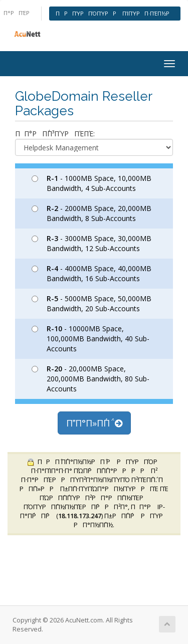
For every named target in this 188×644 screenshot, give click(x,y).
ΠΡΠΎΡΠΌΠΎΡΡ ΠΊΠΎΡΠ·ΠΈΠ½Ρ (115, 13)
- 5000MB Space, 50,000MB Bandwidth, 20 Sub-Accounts (91, 303)
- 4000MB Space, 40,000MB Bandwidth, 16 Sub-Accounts (91, 273)
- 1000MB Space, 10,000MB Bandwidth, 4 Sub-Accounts (91, 183)
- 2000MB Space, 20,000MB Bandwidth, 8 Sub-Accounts (91, 213)
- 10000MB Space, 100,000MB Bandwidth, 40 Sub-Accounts (90, 339)
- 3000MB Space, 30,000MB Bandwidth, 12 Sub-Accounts (91, 243)
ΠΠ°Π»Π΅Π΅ (94, 423)
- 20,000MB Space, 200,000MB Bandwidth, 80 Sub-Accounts (90, 379)
